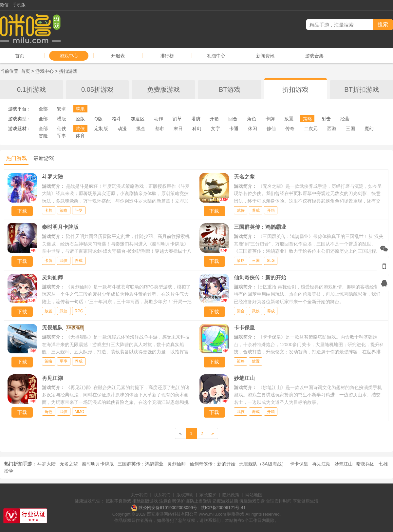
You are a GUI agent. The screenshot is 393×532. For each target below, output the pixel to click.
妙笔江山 (344, 464)
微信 (4, 5)
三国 (350, 128)
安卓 (62, 109)
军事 (62, 136)
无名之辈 (69, 464)
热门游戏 (16, 158)
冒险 (43, 136)
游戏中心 (69, 56)
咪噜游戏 (236, 514)
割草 (177, 119)
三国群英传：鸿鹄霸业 (140, 464)
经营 (345, 119)
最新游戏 (44, 158)
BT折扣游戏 (362, 89)
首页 (20, 56)
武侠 (80, 128)
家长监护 (208, 495)
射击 (326, 119)
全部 (43, 109)
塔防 (196, 119)
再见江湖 (321, 464)
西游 (332, 128)
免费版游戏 (163, 89)
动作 (159, 119)
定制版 (101, 128)
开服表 (118, 56)
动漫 (122, 128)
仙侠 (62, 128)
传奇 (290, 128)
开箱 (214, 119)
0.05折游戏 (97, 89)
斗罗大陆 (47, 464)
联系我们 (162, 495)
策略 (308, 119)
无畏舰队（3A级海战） (262, 464)
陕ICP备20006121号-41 (223, 508)
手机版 (19, 5)
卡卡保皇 (299, 464)
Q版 (98, 119)
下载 (22, 211)
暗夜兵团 (365, 464)
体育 (80, 136)
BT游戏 (230, 89)
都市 (159, 128)
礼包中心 (216, 56)
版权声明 (185, 495)
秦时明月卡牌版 (98, 464)
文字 (215, 128)
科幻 (197, 128)
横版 (62, 119)
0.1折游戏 (31, 89)
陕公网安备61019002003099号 (168, 508)
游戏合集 (314, 56)
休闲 (253, 128)
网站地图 (254, 495)
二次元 (311, 128)
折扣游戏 (68, 71)
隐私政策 (231, 495)
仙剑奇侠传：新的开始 (213, 464)
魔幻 (369, 128)
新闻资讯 (265, 56)
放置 (289, 119)
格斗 (117, 119)
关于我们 (139, 495)
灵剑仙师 (177, 464)
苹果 (80, 109)
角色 (252, 119)
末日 (178, 128)
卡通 (234, 128)
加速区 (138, 119)
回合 (233, 119)
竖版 (80, 119)
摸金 (141, 128)
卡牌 (270, 119)
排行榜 (167, 56)
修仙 (271, 128)
